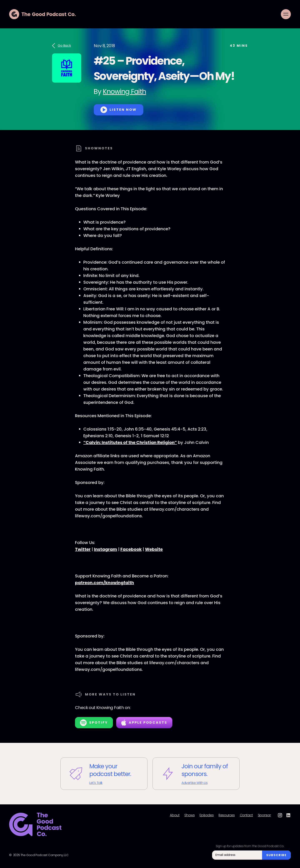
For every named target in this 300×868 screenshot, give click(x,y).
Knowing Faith (124, 91)
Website (154, 549)
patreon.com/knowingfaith (104, 583)
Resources (227, 815)
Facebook (131, 549)
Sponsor (264, 815)
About (175, 815)
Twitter (83, 549)
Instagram (106, 549)
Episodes (207, 815)
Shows (189, 815)
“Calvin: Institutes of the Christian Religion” (130, 442)
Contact (246, 815)
